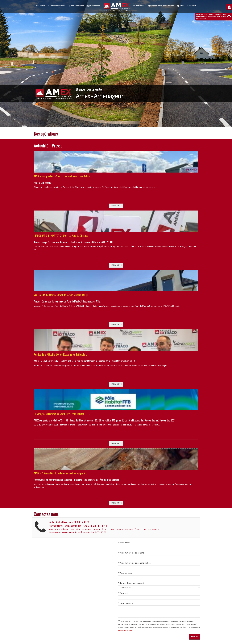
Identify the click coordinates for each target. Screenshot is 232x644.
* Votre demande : (126, 603)
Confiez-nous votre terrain (161, 6)
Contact (192, 6)
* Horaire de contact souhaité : (132, 583)
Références (94, 6)
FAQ (180, 6)
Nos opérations (76, 6)
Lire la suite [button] (116, 206)
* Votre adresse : (126, 573)
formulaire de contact (126, 630)
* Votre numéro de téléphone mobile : (135, 563)
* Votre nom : (124, 543)
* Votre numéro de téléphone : (132, 553)
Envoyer (195, 637)
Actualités (139, 6)
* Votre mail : (124, 593)
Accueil (40, 6)
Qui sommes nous (57, 6)
